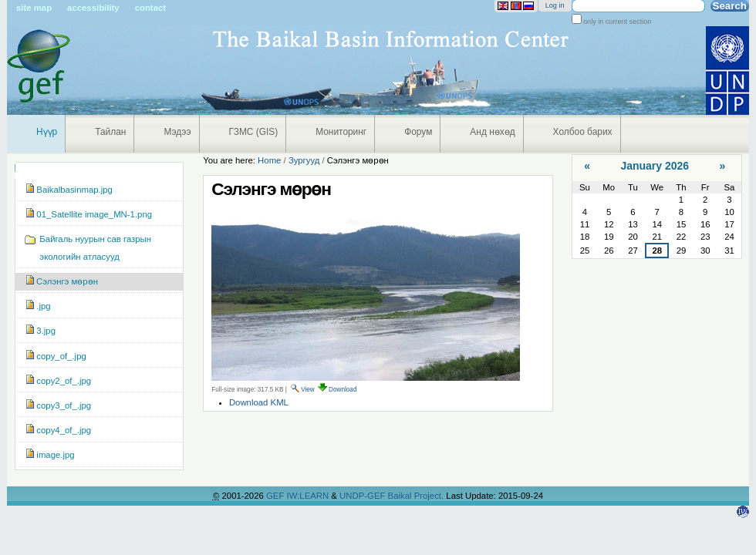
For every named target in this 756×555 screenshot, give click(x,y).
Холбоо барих (583, 132)
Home (269, 160)
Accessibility (93, 8)
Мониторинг (341, 132)
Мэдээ (177, 132)
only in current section (617, 22)
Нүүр (47, 132)
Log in (555, 5)
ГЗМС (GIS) (254, 132)
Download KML (259, 402)
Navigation (15, 168)
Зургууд (304, 160)
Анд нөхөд (492, 132)
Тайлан (110, 132)
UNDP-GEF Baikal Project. (393, 496)
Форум (418, 132)
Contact (150, 8)
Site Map (34, 8)
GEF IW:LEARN (299, 496)
